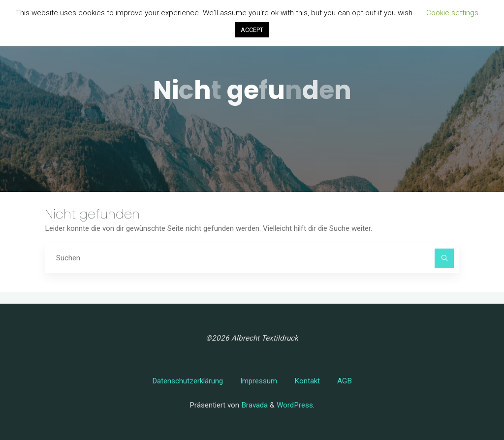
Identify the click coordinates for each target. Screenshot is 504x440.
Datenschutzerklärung (188, 381)
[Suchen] (444, 258)
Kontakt (307, 381)
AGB (345, 381)
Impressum (259, 381)
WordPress (295, 405)
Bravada (253, 405)
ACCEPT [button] (252, 30)
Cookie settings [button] (452, 13)
